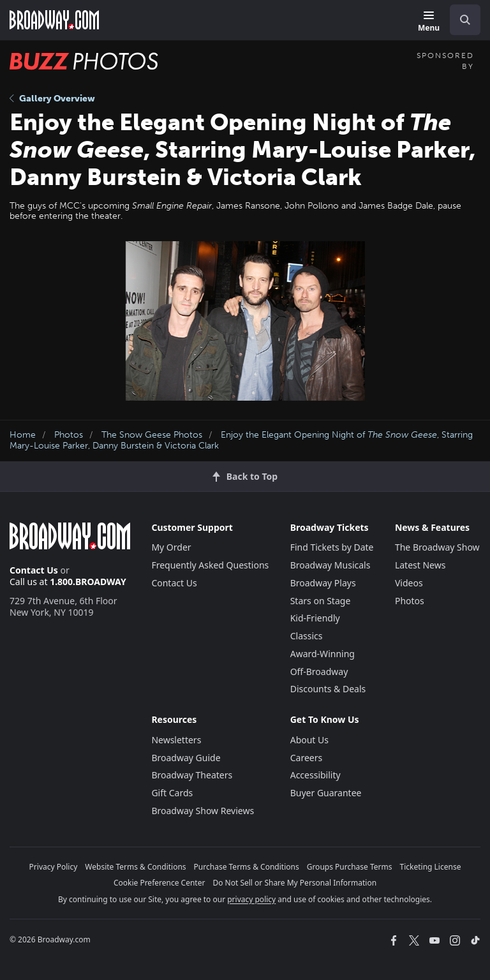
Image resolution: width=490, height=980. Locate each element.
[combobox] (460, 20)
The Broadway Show (437, 547)
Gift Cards (172, 793)
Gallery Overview (52, 99)
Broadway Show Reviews (203, 811)
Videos (409, 583)
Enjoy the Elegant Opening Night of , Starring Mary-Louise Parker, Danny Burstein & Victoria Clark (241, 440)
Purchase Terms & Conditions (247, 867)
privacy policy (251, 899)
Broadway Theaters (192, 775)
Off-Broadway (319, 672)
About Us (309, 740)
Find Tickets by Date (332, 547)
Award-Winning (323, 654)
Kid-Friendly (315, 618)
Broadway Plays (323, 583)
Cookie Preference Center (160, 883)
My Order (171, 547)
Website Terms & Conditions (135, 867)
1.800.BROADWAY (88, 582)
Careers (306, 758)
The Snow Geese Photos (152, 435)
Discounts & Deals (328, 689)
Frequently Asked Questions (210, 565)
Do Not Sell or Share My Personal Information (294, 883)
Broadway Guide (186, 758)
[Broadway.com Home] (54, 20)
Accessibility (316, 775)
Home (23, 435)
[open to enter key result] (465, 20)
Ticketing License (431, 867)
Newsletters (176, 740)
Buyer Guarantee (326, 793)
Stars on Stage (321, 601)
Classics (307, 636)
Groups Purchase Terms (350, 867)
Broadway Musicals (330, 565)
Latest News (420, 565)
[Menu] (429, 22)
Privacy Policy (54, 867)
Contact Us (34, 570)
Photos (69, 435)
